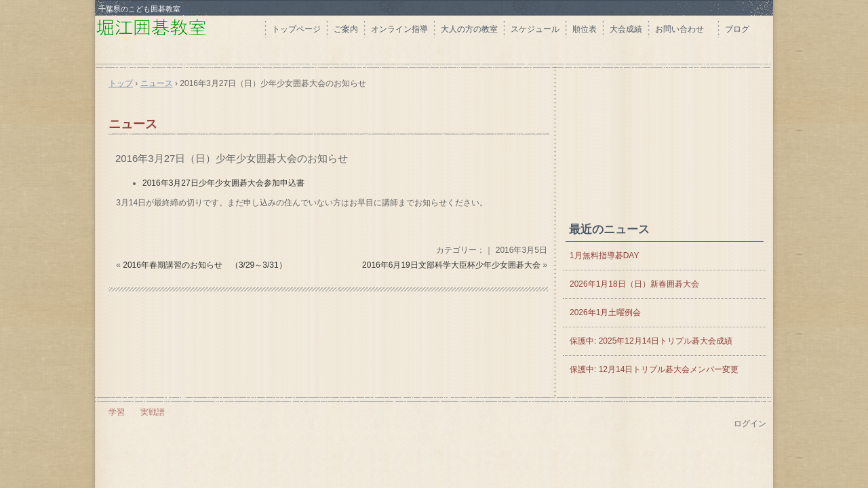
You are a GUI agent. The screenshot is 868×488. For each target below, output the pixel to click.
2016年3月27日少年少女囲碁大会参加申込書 (223, 183)
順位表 (585, 29)
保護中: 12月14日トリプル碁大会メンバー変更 (654, 369)
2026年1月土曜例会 (605, 312)
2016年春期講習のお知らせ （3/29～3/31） (204, 265)
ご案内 (346, 29)
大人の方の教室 (469, 29)
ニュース (133, 124)
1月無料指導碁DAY (604, 256)
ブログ (737, 29)
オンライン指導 (399, 29)
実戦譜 (153, 412)
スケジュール (535, 29)
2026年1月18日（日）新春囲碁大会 (634, 284)
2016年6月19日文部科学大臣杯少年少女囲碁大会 (451, 265)
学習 (117, 412)
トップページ (296, 29)
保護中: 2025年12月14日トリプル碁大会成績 (651, 341)
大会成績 (626, 29)
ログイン (750, 424)
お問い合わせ (684, 29)
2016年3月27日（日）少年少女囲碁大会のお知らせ (232, 158)
